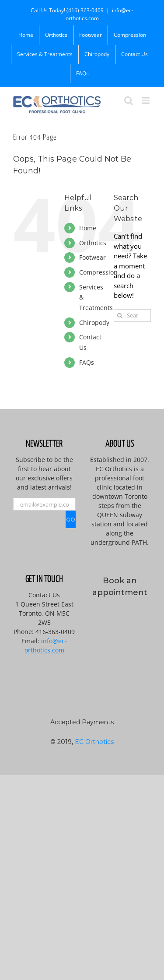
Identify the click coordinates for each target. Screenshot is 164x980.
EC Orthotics (94, 742)
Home (88, 228)
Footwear (92, 257)
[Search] (120, 316)
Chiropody (94, 323)
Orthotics (93, 243)
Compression (98, 272)
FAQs (87, 362)
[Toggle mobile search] (129, 100)
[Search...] (132, 316)
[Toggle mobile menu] (146, 100)
